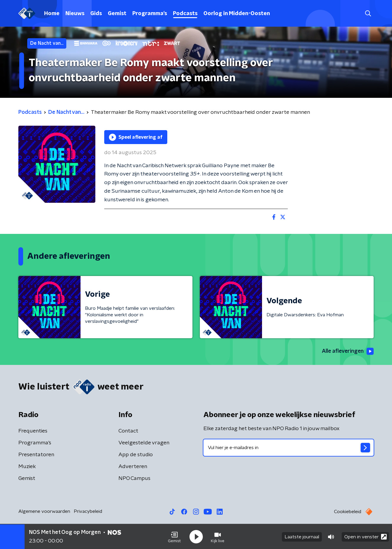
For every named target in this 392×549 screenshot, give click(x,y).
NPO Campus (134, 478)
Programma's (150, 14)
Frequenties (33, 431)
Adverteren (133, 467)
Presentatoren (36, 455)
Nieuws (75, 14)
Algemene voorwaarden (44, 511)
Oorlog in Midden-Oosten (237, 14)
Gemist (117, 14)
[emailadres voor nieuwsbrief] (289, 448)
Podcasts (185, 14)
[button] (174, 537)
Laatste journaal (302, 537)
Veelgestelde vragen (144, 443)
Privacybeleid (88, 511)
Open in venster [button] (366, 536)
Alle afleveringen (347, 351)
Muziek (27, 467)
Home (52, 14)
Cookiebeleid (348, 512)
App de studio (136, 455)
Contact (128, 431)
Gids (96, 14)
